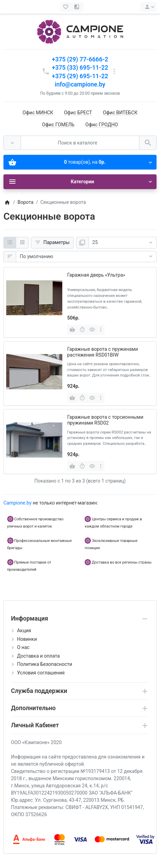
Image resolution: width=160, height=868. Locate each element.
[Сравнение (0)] (77, 7)
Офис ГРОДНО (102, 125)
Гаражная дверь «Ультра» (96, 275)
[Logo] (80, 31)
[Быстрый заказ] (82, 330)
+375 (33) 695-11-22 (80, 68)
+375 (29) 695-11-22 (80, 76)
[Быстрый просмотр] (92, 330)
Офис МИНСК (38, 113)
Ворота (26, 202)
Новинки (27, 639)
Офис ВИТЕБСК (120, 113)
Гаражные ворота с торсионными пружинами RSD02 (105, 420)
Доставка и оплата (38, 656)
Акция (24, 630)
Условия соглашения (41, 673)
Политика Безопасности (44, 664)
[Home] (7, 202)
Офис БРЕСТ (78, 113)
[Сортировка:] (86, 257)
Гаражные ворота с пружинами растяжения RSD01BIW (103, 352)
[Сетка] (22, 243)
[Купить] (72, 330)
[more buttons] (101, 330)
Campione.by (18, 503)
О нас (23, 647)
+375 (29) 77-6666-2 (80, 59)
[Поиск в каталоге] (80, 143)
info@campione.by (80, 84)
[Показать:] (122, 243)
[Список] (10, 243)
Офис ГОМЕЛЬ (58, 125)
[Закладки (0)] (66, 7)
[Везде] (12, 143)
